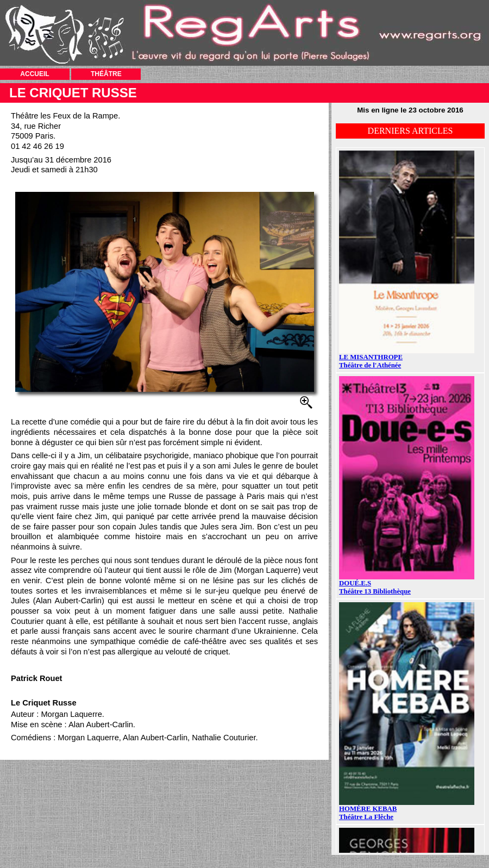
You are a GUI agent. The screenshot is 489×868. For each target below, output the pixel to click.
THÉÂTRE (106, 74)
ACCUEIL (35, 74)
